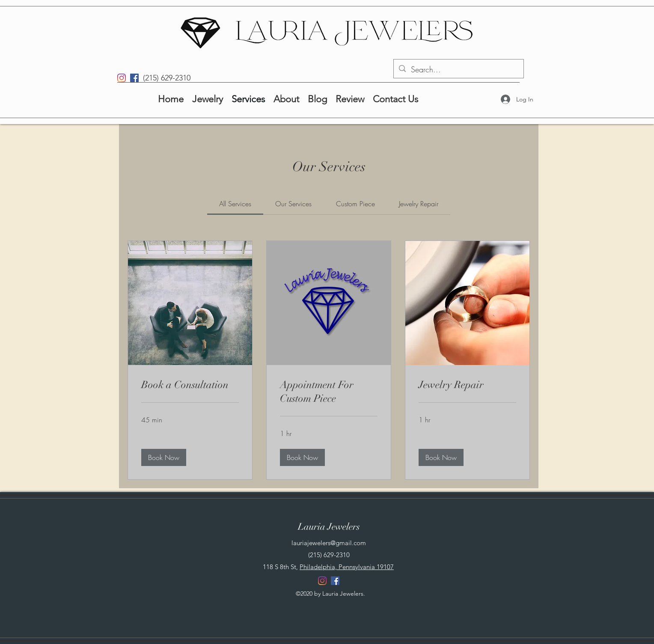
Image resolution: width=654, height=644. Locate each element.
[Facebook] (134, 78)
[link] (235, 204)
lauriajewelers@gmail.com (329, 543)
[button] (164, 457)
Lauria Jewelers (329, 527)
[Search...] (458, 70)
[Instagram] (122, 78)
